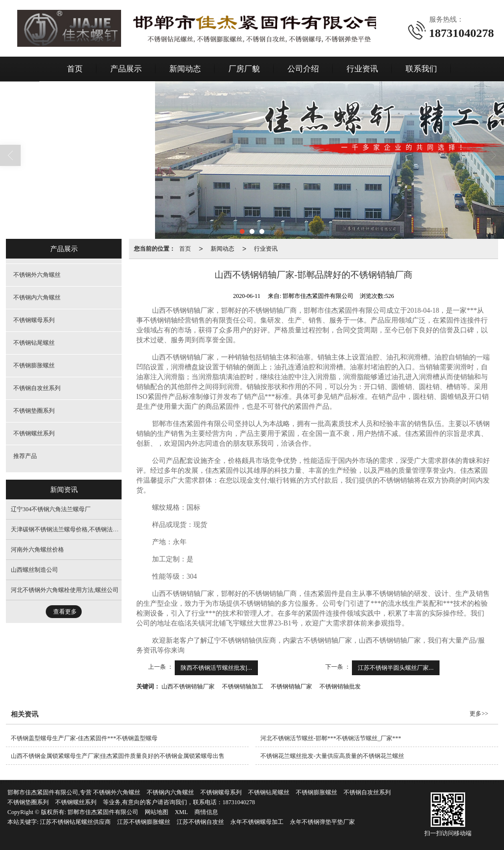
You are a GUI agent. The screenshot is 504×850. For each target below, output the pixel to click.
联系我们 (421, 69)
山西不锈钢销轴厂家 (188, 687)
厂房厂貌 (244, 69)
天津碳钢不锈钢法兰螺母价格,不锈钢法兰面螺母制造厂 (82, 529)
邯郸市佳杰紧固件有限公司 (103, 812)
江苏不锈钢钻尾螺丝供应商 (75, 822)
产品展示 (126, 69)
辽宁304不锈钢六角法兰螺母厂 (51, 509)
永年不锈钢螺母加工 (257, 822)
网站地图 (157, 812)
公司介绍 (303, 69)
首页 (75, 69)
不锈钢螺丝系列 (34, 433)
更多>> (479, 714)
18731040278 (239, 802)
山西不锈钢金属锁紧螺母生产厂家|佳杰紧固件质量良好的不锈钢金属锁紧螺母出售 (118, 756)
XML (181, 812)
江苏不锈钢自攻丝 (200, 822)
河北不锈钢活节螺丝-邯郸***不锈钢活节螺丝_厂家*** (331, 738)
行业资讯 (362, 69)
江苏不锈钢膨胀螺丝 (144, 822)
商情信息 (206, 812)
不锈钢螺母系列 (34, 320)
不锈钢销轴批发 (340, 687)
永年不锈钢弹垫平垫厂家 (322, 822)
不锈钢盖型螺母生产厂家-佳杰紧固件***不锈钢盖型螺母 (84, 738)
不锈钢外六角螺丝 (37, 275)
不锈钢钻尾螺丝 (34, 343)
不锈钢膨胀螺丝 (34, 365)
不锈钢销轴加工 (243, 687)
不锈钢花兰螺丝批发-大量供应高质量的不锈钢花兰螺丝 (332, 756)
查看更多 (65, 612)
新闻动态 (185, 69)
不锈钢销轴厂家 (291, 687)
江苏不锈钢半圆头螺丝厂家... (396, 668)
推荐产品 (25, 456)
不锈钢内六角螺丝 (37, 297)
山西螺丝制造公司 (34, 570)
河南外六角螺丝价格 (37, 550)
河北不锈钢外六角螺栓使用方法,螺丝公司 (65, 590)
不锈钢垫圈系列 (34, 411)
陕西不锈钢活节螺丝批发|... (216, 668)
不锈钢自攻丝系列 (37, 388)
